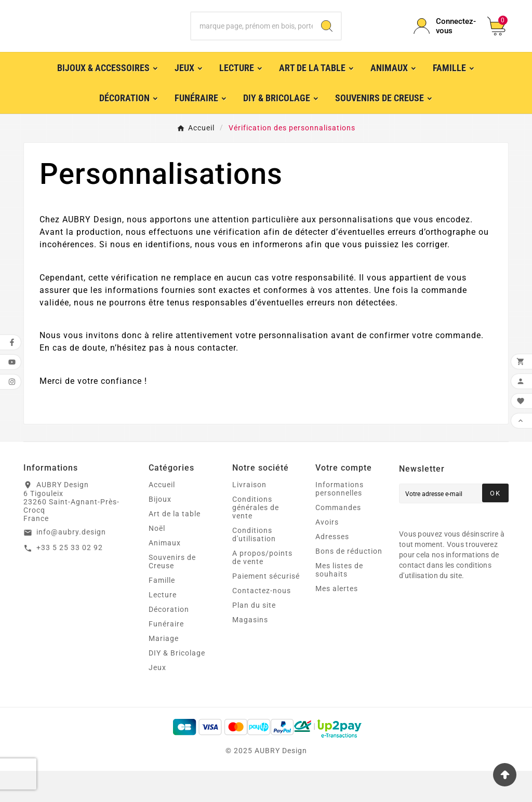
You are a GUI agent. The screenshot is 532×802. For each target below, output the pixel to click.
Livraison (249, 516)
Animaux (165, 574)
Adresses (332, 568)
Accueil (162, 516)
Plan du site (254, 636)
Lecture (163, 626)
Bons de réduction (349, 582)
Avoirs (327, 553)
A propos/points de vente (262, 589)
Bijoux (160, 530)
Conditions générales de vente (256, 539)
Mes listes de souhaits (339, 601)
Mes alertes (337, 620)
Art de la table (175, 545)
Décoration (169, 640)
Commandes (338, 539)
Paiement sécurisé (266, 607)
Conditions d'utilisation (254, 566)
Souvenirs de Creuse (172, 593)
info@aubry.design (71, 563)
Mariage (164, 670)
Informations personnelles (340, 520)
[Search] (327, 42)
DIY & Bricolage (177, 684)
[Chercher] (252, 42)
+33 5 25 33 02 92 (70, 579)
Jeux (157, 699)
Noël (157, 559)
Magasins (250, 651)
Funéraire (166, 655)
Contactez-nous (262, 622)
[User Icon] (444, 42)
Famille (162, 611)
